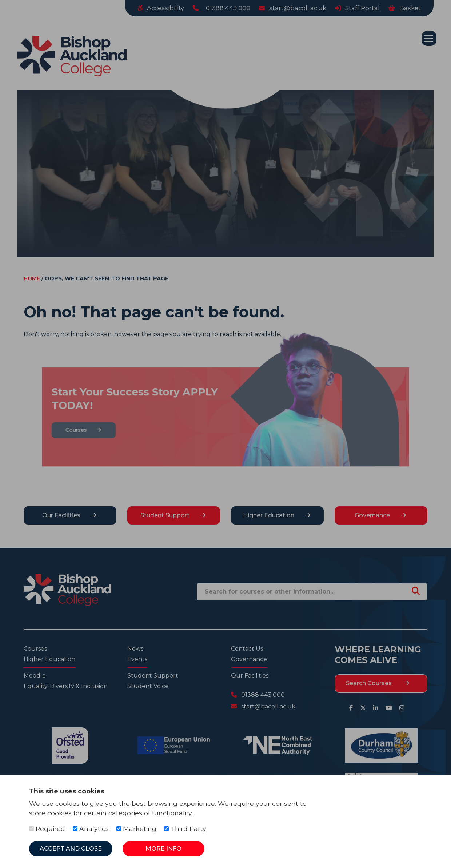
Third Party (185, 829)
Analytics (91, 829)
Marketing (136, 829)
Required (47, 829)
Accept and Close (71, 849)
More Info (163, 849)
